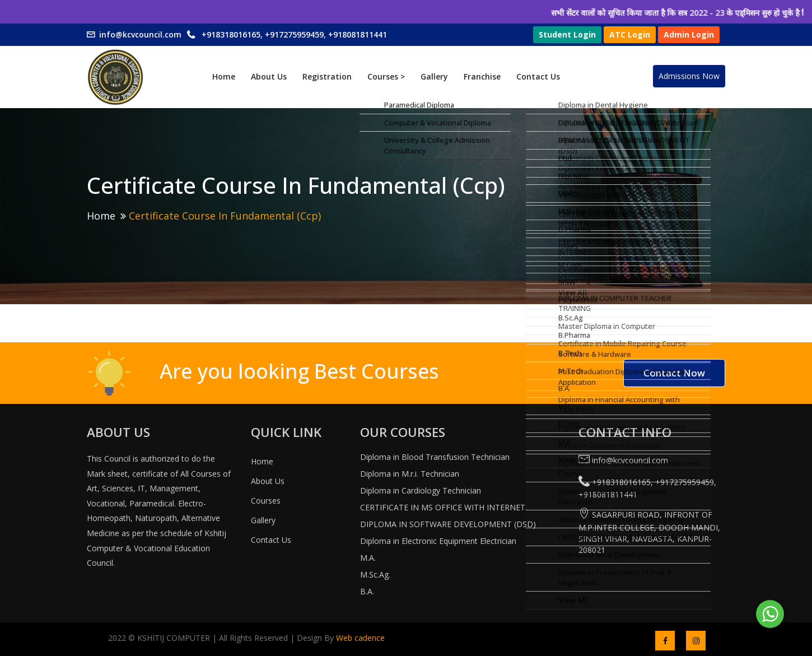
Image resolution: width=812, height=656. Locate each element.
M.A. (368, 558)
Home (224, 76)
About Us (269, 76)
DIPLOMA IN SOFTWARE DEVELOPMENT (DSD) (448, 524)
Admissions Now (689, 76)
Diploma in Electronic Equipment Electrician (438, 541)
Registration (327, 76)
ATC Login (630, 34)
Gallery (434, 76)
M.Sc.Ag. (375, 574)
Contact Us (538, 76)
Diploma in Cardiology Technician (421, 490)
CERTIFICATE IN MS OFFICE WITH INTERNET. (444, 507)
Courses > (386, 76)
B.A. (367, 591)
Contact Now (674, 373)
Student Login (567, 34)
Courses (266, 501)
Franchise (482, 76)
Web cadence (359, 638)
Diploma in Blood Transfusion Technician (435, 457)
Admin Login (689, 34)
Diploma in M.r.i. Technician (410, 474)
